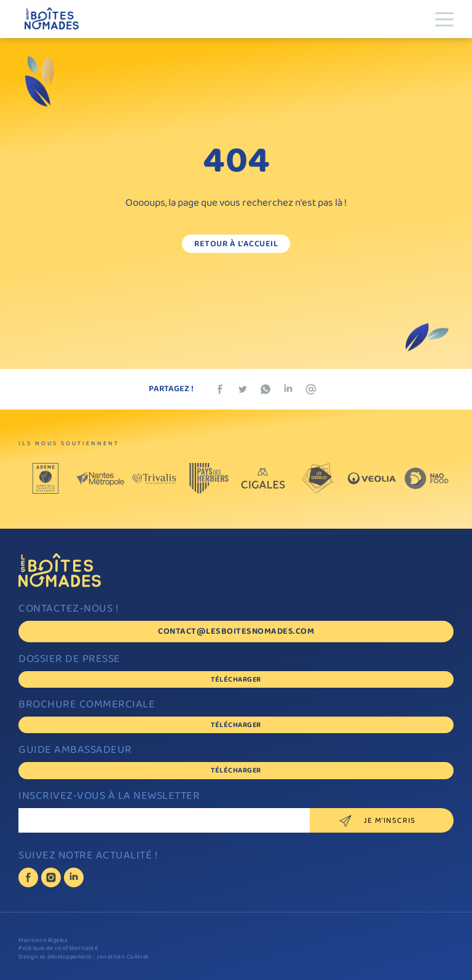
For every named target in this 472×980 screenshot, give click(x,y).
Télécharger (236, 680)
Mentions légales (43, 941)
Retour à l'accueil (236, 245)
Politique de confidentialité (58, 949)
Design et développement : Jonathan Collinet (84, 958)
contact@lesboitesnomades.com (236, 632)
